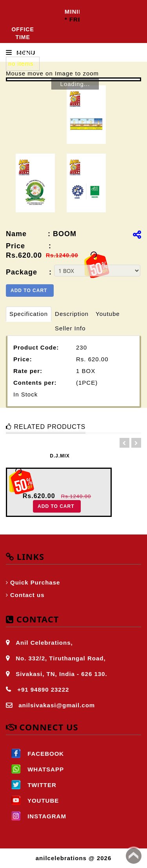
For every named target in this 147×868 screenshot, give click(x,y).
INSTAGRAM (36, 816)
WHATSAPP (35, 769)
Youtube (108, 314)
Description (72, 314)
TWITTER (31, 785)
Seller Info (70, 328)
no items (21, 64)
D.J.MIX (60, 456)
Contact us (27, 595)
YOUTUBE (32, 801)
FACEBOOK (35, 754)
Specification (29, 314)
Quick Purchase (35, 582)
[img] (137, 235)
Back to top (134, 856)
